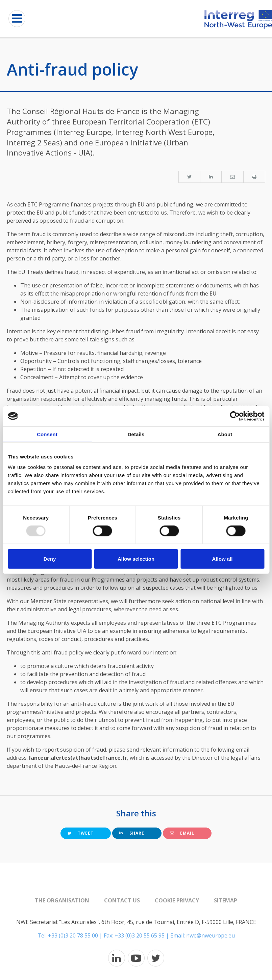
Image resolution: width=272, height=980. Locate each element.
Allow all (222, 559)
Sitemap (226, 900)
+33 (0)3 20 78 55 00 (73, 935)
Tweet (81, 833)
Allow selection (136, 559)
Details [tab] (136, 434)
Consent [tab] (47, 434)
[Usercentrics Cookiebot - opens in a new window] (235, 416)
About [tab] (225, 434)
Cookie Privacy (177, 900)
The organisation (62, 900)
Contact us (122, 900)
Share (132, 833)
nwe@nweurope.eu (211, 935)
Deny (50, 559)
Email (182, 833)
